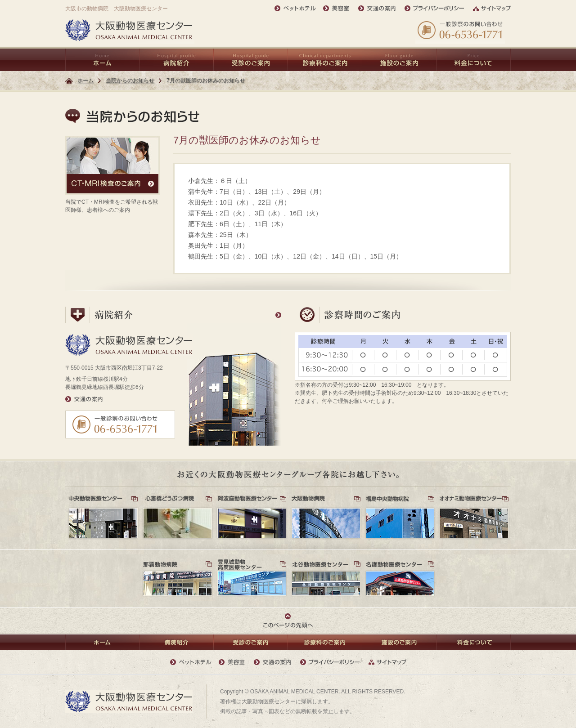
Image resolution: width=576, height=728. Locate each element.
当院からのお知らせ (130, 80)
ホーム (85, 80)
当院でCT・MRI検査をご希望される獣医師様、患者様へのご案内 (112, 175)
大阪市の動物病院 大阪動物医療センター (117, 9)
